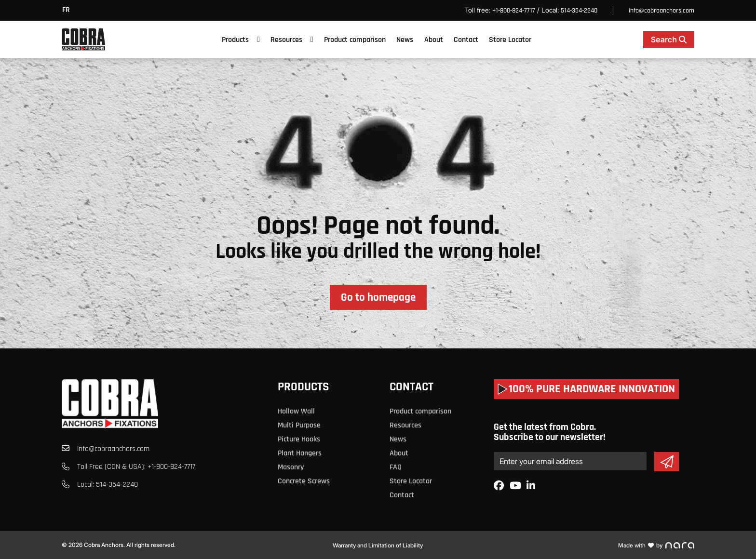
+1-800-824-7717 (514, 11)
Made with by (656, 545)
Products (235, 40)
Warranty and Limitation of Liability (378, 545)
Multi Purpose (299, 425)
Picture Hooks (299, 439)
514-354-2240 (579, 11)
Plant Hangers (300, 453)
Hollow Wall (296, 411)
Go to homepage (378, 298)
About (434, 40)
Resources (286, 40)
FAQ (396, 467)
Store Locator (510, 40)
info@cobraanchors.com (661, 11)
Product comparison (355, 40)
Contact (466, 40)
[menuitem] (68, 10)
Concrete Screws (304, 481)
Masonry (291, 467)
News (405, 40)
